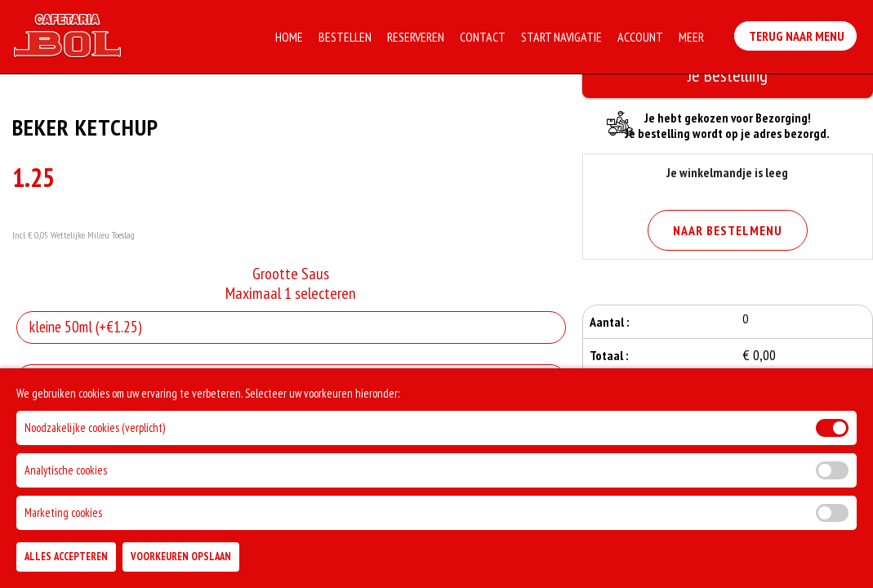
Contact (484, 37)
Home (291, 37)
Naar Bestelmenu (728, 230)
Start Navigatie (563, 37)
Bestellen (347, 37)
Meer (693, 37)
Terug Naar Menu (799, 33)
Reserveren (417, 37)
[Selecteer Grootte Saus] (291, 327)
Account (642, 37)
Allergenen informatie (80, 380)
